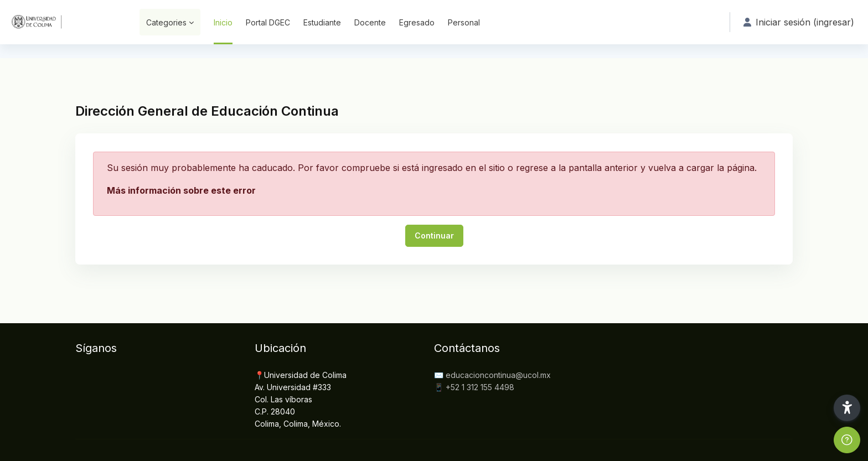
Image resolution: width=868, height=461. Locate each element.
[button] (847, 408)
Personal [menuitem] (464, 22)
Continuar (434, 235)
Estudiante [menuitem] (322, 22)
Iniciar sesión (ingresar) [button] (799, 22)
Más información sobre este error (181, 190)
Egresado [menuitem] (417, 22)
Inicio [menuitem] (223, 22)
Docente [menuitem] (370, 22)
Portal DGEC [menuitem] (268, 22)
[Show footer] (847, 440)
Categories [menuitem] (166, 22)
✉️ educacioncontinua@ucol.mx (492, 375)
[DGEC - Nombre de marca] (63, 22)
